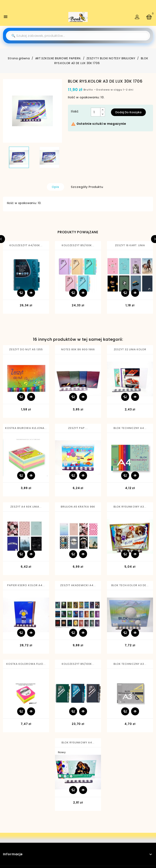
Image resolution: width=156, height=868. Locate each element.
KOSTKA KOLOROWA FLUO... (26, 664)
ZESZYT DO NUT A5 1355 (26, 349)
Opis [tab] (55, 187)
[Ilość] (96, 112)
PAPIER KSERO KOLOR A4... (26, 585)
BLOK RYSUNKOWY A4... (78, 743)
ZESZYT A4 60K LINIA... (26, 507)
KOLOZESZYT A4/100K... (26, 245)
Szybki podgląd (31, 293)
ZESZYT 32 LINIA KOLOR (130, 349)
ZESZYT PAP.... (78, 428)
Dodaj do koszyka (128, 112)
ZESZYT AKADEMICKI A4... (78, 585)
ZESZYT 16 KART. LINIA (130, 245)
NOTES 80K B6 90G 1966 (78, 349)
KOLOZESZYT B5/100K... (78, 245)
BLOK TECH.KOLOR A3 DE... (130, 585)
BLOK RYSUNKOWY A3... (130, 507)
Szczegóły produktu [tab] (87, 187)
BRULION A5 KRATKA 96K (78, 507)
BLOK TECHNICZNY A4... (130, 428)
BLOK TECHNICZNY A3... (130, 664)
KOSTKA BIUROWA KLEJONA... (26, 428)
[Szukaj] (78, 36)
